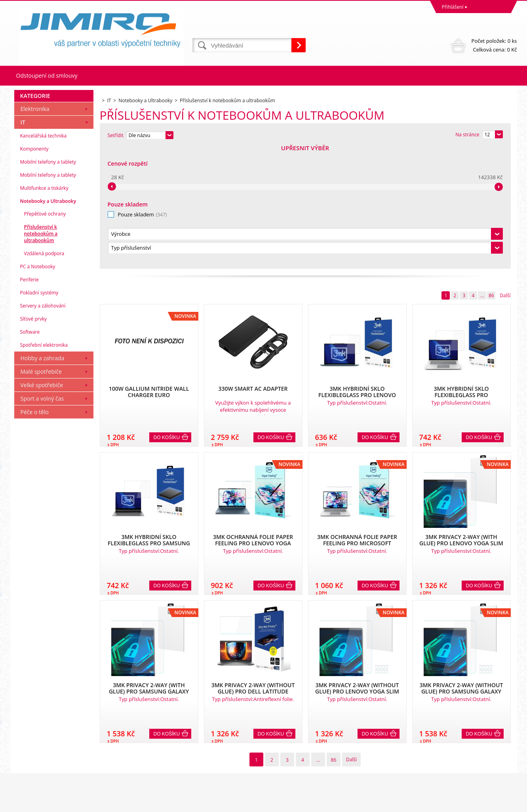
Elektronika (35, 230)
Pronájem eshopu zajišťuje (456, 804)
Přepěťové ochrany (45, 335)
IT (23, 244)
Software (30, 454)
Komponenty (34, 270)
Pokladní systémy (39, 414)
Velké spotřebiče (42, 507)
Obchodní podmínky (39, 738)
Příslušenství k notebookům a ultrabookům (41, 355)
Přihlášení (453, 7)
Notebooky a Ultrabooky (48, 323)
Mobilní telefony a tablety (48, 284)
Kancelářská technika (44, 257)
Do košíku (167, 316)
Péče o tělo (35, 534)
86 (491, 174)
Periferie (29, 401)
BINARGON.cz (502, 804)
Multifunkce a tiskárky (44, 310)
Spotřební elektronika (44, 467)
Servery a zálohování (43, 427)
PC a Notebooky (38, 388)
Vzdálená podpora (44, 375)
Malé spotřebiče (41, 493)
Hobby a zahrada (43, 480)
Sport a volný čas (42, 520)
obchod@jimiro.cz (285, 773)
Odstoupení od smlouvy (47, 75)
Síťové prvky (34, 440)
